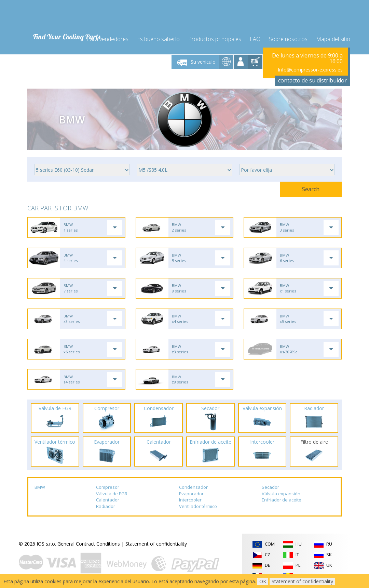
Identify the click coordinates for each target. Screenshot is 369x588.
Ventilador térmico (198, 508)
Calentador (108, 501)
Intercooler (190, 501)
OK (263, 581)
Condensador (193, 489)
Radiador (106, 508)
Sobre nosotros (288, 38)
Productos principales (215, 38)
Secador (270, 489)
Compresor (108, 489)
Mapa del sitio (333, 38)
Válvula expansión (281, 495)
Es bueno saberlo (158, 38)
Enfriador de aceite (282, 501)
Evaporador (191, 495)
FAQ (255, 38)
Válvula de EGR (112, 495)
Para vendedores (107, 38)
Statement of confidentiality (156, 545)
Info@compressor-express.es (310, 69)
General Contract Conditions (89, 545)
